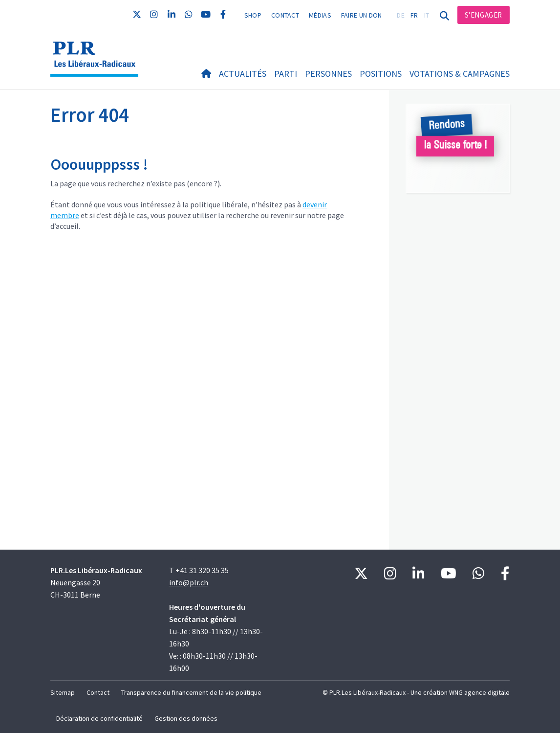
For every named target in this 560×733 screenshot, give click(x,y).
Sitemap (63, 692)
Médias (320, 15)
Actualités (243, 74)
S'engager (484, 15)
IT (427, 15)
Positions (381, 74)
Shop (253, 15)
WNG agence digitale (479, 692)
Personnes (328, 74)
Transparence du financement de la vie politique (191, 692)
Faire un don (362, 15)
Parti (286, 74)
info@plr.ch (189, 582)
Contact (285, 15)
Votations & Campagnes (460, 74)
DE (401, 15)
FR (414, 15)
